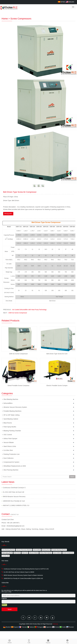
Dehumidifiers (8, 403)
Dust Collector (57, 553)
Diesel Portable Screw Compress (18, 386)
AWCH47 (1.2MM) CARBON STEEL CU (16, 505)
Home (5, 19)
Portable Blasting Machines (12, 411)
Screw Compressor (68, 553)
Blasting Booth (46, 550)
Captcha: (4, 598)
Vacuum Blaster (9, 442)
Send (9, 609)
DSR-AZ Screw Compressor (18, 313)
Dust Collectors (8, 458)
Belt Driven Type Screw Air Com (57, 354)
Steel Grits (25, 553)
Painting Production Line (11, 454)
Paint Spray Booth (7, 553)
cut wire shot (6, 556)
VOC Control (8, 435)
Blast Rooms (8, 423)
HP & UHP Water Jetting (11, 415)
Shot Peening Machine (11, 470)
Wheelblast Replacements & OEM (15, 466)
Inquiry (48, 643)
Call (29, 641)
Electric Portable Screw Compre (57, 386)
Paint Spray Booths (10, 427)
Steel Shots (17, 553)
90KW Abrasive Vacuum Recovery (14, 497)
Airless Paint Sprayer (10, 439)
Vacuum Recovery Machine (24, 550)
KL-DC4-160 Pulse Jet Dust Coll (14, 492)
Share (10, 641)
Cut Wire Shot (8, 450)
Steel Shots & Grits (10, 446)
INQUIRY (8, 214)
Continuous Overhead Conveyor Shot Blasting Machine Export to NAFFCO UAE (26, 569)
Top (67, 641)
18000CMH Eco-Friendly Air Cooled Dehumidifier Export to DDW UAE (23, 578)
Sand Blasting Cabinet (11, 419)
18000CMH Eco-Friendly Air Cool (14, 501)
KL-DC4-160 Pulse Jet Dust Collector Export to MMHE (19, 572)
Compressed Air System (11, 462)
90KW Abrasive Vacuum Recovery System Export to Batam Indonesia (23, 575)
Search (72, 477)
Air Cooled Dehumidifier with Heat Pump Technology (29, 310)
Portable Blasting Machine (59, 550)
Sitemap (55, 624)
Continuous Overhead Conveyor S (14, 488)
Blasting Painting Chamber (12, 431)
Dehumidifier (37, 550)
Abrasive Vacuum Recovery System (15, 407)
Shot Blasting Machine (11, 399)
